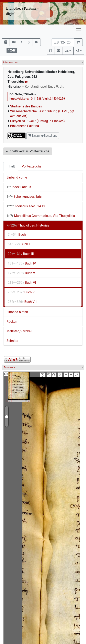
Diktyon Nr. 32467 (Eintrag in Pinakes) (37, 121)
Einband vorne (17, 177)
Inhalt (11, 166)
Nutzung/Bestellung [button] (43, 136)
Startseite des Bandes (26, 106)
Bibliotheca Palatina (25, 126)
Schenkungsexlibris (24, 197)
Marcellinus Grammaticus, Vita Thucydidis (41, 216)
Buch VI (22, 283)
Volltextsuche (32, 166)
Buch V (21, 273)
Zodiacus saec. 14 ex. (26, 206)
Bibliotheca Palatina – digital (22, 11)
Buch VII (22, 292)
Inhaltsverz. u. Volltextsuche (28, 151)
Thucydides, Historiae (28, 225)
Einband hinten (17, 312)
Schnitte (12, 341)
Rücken (12, 322)
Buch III (21, 254)
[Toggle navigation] (79, 30)
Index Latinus (19, 187)
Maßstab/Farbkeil (19, 331)
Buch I (18, 235)
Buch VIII (23, 302)
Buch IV (22, 263)
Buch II (19, 244)
